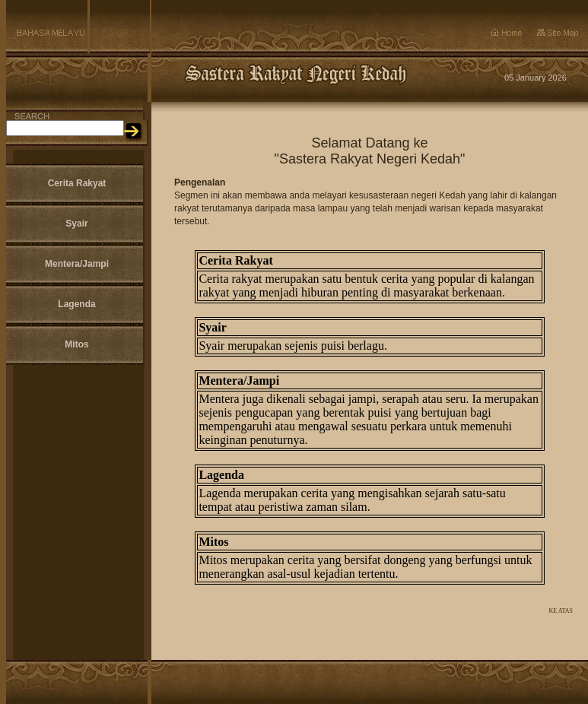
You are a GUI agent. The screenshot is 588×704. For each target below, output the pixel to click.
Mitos (76, 344)
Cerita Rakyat (77, 183)
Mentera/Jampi (77, 264)
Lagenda (76, 304)
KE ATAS (561, 611)
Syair (76, 224)
